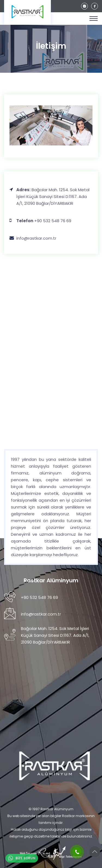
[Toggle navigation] (94, 19)
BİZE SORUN (22, 858)
